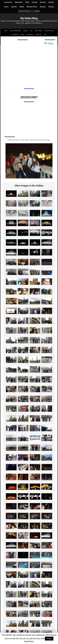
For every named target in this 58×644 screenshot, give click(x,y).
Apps (23, 34)
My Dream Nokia (49, 31)
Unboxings (39, 34)
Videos (6, 7)
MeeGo (22, 7)
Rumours (43, 2)
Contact (25, 31)
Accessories (8, 2)
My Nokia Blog (29, 18)
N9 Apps (51, 7)
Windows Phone (32, 7)
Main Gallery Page (36, 140)
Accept (49, 639)
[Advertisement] (21, 62)
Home (6, 31)
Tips (31, 31)
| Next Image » (46, 140)
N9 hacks (43, 7)
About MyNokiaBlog (15, 31)
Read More (29, 641)
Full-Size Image (24, 140)
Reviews (51, 2)
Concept (35, 2)
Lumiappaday (15, 34)
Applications (19, 2)
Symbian (14, 7)
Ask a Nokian (38, 31)
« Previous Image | (13, 140)
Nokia (27, 2)
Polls (45, 34)
